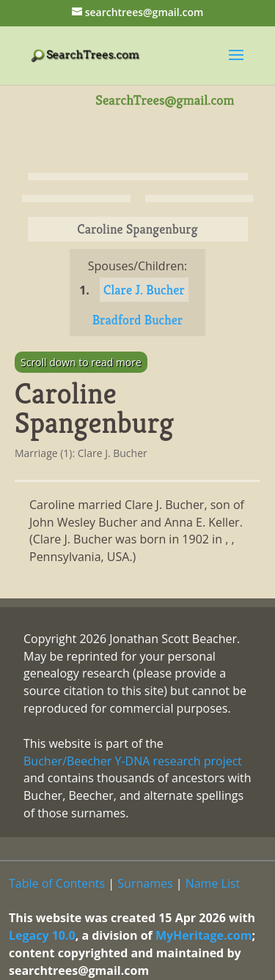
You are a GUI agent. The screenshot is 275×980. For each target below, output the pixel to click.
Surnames (145, 883)
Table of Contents (57, 883)
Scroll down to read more (81, 362)
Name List (213, 883)
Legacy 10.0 (42, 935)
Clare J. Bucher (144, 290)
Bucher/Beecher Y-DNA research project (133, 761)
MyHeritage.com (204, 935)
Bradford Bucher (138, 320)
